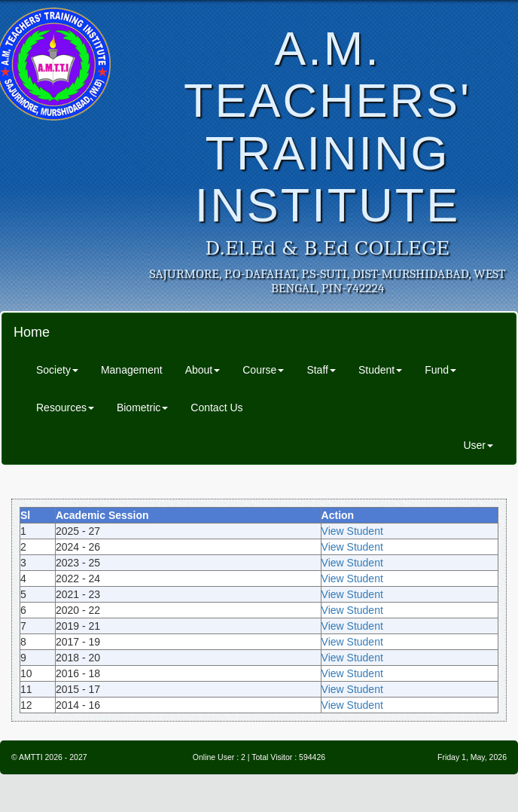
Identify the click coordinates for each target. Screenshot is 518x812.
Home (32, 332)
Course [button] (263, 370)
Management (132, 370)
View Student (352, 531)
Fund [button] (440, 370)
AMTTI (31, 757)
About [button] (203, 370)
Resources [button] (65, 408)
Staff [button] (321, 370)
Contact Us (216, 408)
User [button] (478, 445)
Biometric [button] (142, 408)
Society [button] (57, 370)
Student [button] (380, 370)
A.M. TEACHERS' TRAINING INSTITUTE (328, 127)
